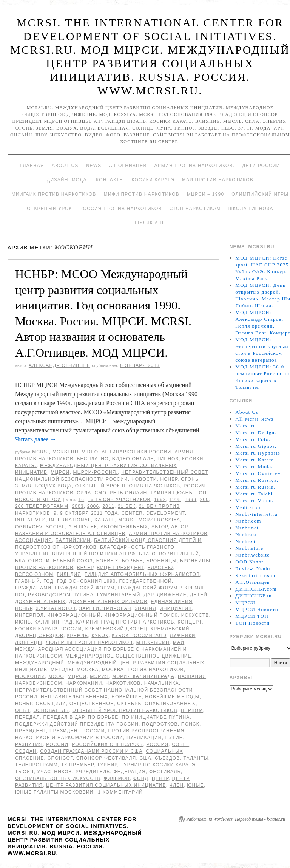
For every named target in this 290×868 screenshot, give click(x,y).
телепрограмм (36, 765)
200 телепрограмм (42, 506)
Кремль (77, 636)
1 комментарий (121, 792)
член (177, 785)
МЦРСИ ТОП (252, 616)
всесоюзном (34, 574)
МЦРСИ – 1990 (205, 194)
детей (199, 595)
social (55, 527)
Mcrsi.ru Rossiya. (257, 480)
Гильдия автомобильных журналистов (142, 574)
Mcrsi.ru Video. (254, 501)
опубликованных (170, 704)
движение (172, 595)
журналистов (56, 608)
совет (180, 744)
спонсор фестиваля (106, 758)
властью (160, 568)
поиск (190, 724)
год (49, 581)
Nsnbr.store (249, 548)
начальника (162, 683)
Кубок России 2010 (139, 636)
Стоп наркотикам (195, 209)
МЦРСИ (60, 472)
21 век (127, 506)
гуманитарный (119, 595)
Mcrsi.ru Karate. (255, 460)
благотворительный (169, 554)
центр (160, 778)
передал (27, 717)
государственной (145, 581)
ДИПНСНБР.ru (254, 596)
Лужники (183, 636)
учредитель (93, 772)
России (57, 744)
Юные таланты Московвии (54, 792)
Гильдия (69, 574)
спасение (30, 758)
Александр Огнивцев (59, 365)
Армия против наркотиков (168, 534)
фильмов (117, 778)
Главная (32, 166)
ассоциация (34, 540)
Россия (157, 744)
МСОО (56, 676)
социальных (164, 751)
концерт (190, 622)
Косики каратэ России (49, 629)
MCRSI (41, 452)
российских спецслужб (107, 744)
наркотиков (123, 683)
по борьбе (103, 717)
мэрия (99, 676)
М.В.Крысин (153, 642)
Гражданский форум (85, 588)
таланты (196, 758)
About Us (65, 166)
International (70, 520)
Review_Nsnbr (253, 569)
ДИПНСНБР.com (256, 589)
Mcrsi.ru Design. (256, 432)
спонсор (60, 758)
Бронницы (162, 561)
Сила (84, 493)
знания (146, 608)
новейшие (126, 697)
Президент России (77, 731)
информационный (74, 615)
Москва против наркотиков (143, 670)
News (94, 166)
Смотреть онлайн (121, 493)
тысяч (24, 772)
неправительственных (74, 697)
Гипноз (168, 459)
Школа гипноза (251, 209)
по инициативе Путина (156, 717)
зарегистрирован (105, 608)
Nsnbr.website (252, 555)
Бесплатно (93, 459)
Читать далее (36, 439)
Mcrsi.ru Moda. (254, 466)
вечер (85, 568)
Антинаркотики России (136, 452)
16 (81, 500)
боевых (107, 561)
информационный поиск (141, 615)
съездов (167, 758)
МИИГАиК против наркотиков (54, 194)
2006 (93, 506)
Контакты (110, 180)
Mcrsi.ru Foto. (253, 439)
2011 (108, 506)
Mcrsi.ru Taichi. (255, 494)
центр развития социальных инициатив (106, 785)
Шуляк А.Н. (150, 223)
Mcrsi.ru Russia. (255, 487)
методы (62, 670)
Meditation (248, 507)
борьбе (133, 561)
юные (195, 785)
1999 (191, 500)
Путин (174, 738)
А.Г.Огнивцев (128, 166)
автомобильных (124, 527)
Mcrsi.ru (66, 452)
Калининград (53, 622)
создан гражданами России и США (91, 751)
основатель (51, 710)
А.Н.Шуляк (83, 527)
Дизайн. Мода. (68, 180)
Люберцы (29, 642)
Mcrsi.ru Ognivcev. (259, 473)
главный (28, 581)
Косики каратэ (153, 180)
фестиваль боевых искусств (58, 778)
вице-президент (120, 568)
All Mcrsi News (254, 419)
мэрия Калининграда (143, 676)
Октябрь (129, 704)
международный (40, 663)
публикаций (144, 738)
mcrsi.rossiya (159, 520)
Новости (144, 479)
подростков (160, 724)
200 (205, 500)
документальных (40, 602)
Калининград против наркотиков (125, 622)
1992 (160, 500)
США (146, 758)
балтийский (73, 540)
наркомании (84, 683)
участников (54, 772)
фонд (141, 778)
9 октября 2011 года (89, 513)
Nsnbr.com (248, 521)
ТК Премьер (77, 765)
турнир (107, 765)
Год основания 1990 (86, 581)
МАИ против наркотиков (218, 180)
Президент (31, 731)
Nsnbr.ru (246, 535)
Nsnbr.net (247, 528)
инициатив (176, 608)
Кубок (100, 636)
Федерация (129, 772)
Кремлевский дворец (116, 629)
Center (132, 513)
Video (90, 452)
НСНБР (169, 479)
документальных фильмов (108, 602)
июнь (23, 622)
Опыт (22, 710)
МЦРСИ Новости (257, 609)
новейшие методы (172, 697)
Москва (88, 670)
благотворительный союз (54, 561)
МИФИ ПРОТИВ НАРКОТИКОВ (142, 194)
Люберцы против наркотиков (89, 642)
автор (160, 527)
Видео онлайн (133, 459)
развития (29, 744)
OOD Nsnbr (249, 562)
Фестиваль (165, 772)
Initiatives (30, 520)
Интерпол (29, 615)
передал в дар (64, 717)
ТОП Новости (252, 623)
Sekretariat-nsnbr (256, 575)
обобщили (51, 704)
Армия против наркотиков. (195, 166)
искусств (195, 615)
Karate (105, 520)
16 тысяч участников (119, 500)
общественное (92, 704)
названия (192, 676)
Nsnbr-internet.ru (256, 514)
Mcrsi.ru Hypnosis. (258, 453)
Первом (192, 710)
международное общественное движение (129, 656)
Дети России (261, 166)
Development (166, 513)
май (179, 642)
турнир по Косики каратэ (158, 765)
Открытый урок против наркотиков (128, 486)
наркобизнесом (39, 683)
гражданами (33, 588)
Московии (30, 676)
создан (26, 751)
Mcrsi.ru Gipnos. (256, 446)
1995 (175, 500)
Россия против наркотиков (121, 209)
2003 (78, 506)
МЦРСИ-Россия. (95, 472)
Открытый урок (49, 209)
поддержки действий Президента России (77, 724)
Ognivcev (29, 527)
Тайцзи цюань (172, 493)
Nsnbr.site (248, 541)
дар (149, 595)
